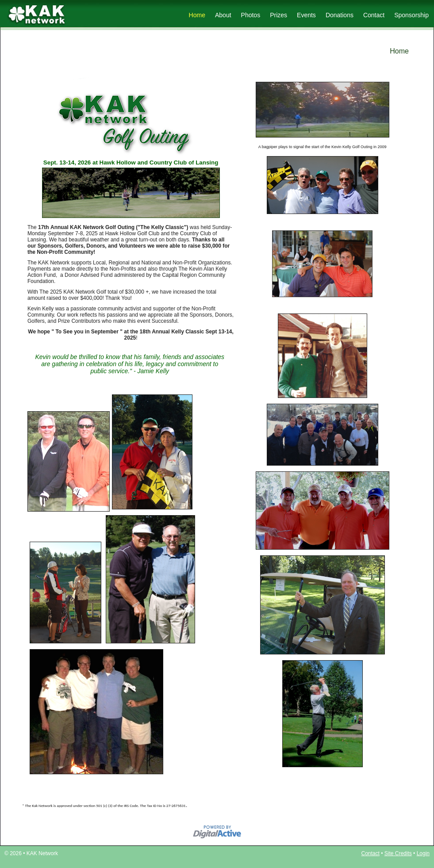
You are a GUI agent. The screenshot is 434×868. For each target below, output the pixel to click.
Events (306, 15)
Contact (374, 15)
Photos (251, 15)
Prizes (278, 15)
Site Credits (398, 853)
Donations (340, 15)
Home (197, 15)
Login (423, 853)
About (223, 15)
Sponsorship (411, 15)
